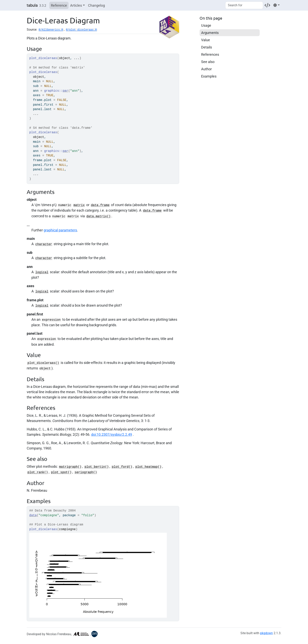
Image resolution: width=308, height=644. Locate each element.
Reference (59, 5)
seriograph (84, 472)
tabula (32, 5)
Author (206, 69)
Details (207, 47)
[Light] (276, 5)
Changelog (96, 5)
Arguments (210, 33)
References (210, 54)
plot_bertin (95, 467)
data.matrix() (99, 216)
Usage (206, 25)
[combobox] (244, 5)
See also (208, 62)
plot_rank (36, 472)
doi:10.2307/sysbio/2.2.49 (112, 434)
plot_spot (59, 472)
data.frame (100, 205)
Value (206, 40)
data (33, 515)
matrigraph (68, 467)
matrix (79, 205)
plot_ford (120, 467)
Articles (76, 5)
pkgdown (266, 633)
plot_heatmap (146, 467)
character (44, 244)
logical (42, 272)
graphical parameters (60, 230)
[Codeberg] (267, 5)
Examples (209, 76)
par (65, 91)
